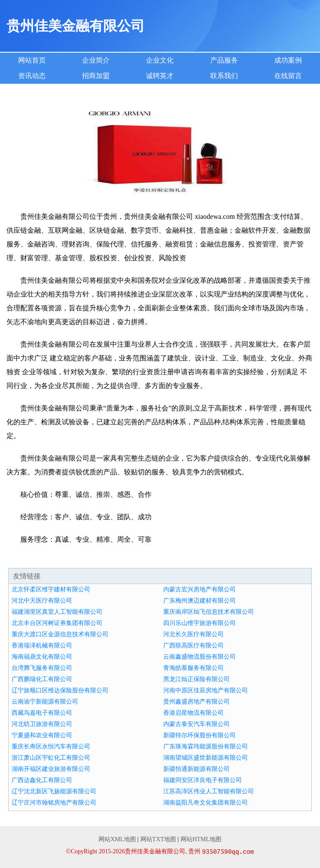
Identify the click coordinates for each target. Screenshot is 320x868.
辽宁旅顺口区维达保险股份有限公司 (60, 690)
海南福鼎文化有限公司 (42, 657)
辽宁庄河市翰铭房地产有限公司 (54, 803)
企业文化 (160, 60)
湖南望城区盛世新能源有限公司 (206, 758)
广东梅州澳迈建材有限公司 (200, 601)
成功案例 (288, 60)
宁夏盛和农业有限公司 (42, 735)
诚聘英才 (160, 76)
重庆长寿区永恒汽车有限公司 (51, 746)
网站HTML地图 (201, 839)
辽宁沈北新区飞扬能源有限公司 (54, 791)
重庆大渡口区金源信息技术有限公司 (60, 634)
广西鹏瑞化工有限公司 (42, 679)
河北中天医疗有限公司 (42, 601)
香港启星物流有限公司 (193, 713)
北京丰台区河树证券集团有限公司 (57, 623)
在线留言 (288, 76)
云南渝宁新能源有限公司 (45, 702)
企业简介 (96, 60)
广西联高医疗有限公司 (193, 645)
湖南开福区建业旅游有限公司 (51, 769)
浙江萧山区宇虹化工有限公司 (51, 758)
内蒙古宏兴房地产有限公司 (200, 589)
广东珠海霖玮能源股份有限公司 (206, 746)
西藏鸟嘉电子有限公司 (42, 713)
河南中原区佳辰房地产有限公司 (206, 690)
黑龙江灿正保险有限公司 (196, 679)
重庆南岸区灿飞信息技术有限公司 (209, 612)
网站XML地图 (117, 839)
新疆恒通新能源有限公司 (196, 769)
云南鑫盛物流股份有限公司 (200, 657)
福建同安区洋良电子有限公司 (203, 780)
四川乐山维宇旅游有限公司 (200, 623)
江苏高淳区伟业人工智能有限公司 (209, 791)
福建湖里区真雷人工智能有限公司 (57, 612)
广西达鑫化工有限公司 (42, 780)
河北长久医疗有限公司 (193, 634)
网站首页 (32, 60)
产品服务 (224, 60)
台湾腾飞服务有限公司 (42, 668)
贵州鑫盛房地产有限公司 (196, 702)
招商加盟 (96, 76)
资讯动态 (32, 76)
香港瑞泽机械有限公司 (42, 645)
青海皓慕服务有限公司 (193, 668)
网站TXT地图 (158, 839)
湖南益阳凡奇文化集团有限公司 (206, 803)
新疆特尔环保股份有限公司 (200, 735)
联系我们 (224, 76)
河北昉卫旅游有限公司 (42, 724)
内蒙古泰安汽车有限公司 (196, 724)
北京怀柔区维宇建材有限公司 (51, 589)
